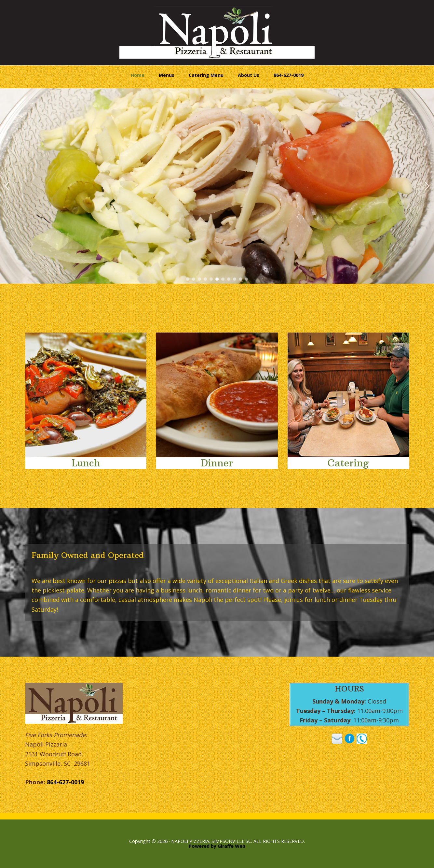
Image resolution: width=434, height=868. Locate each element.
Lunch (86, 463)
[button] (7, 186)
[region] (217, 186)
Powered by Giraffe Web (217, 846)
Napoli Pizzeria (217, 33)
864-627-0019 (65, 782)
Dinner (217, 463)
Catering (348, 463)
